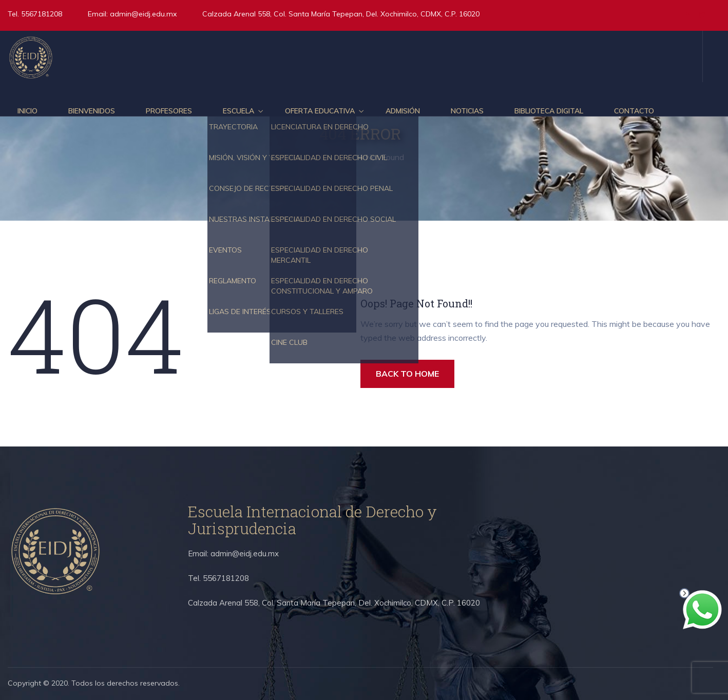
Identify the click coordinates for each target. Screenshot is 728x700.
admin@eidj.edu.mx (143, 14)
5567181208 (41, 14)
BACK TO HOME (407, 374)
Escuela (238, 111)
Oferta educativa (320, 111)
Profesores (169, 111)
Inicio (27, 111)
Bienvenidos (92, 111)
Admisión (403, 111)
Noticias (467, 111)
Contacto (634, 111)
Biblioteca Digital (549, 111)
